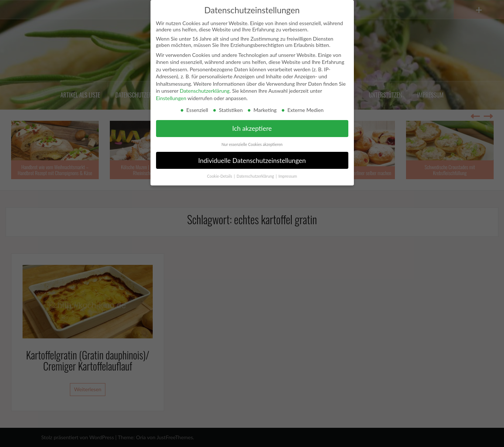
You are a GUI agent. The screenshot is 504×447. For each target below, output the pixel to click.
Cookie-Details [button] (220, 176)
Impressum (288, 176)
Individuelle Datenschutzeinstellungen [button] (252, 161)
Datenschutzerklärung (205, 91)
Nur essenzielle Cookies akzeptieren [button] (252, 144)
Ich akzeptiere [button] (252, 128)
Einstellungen (171, 98)
